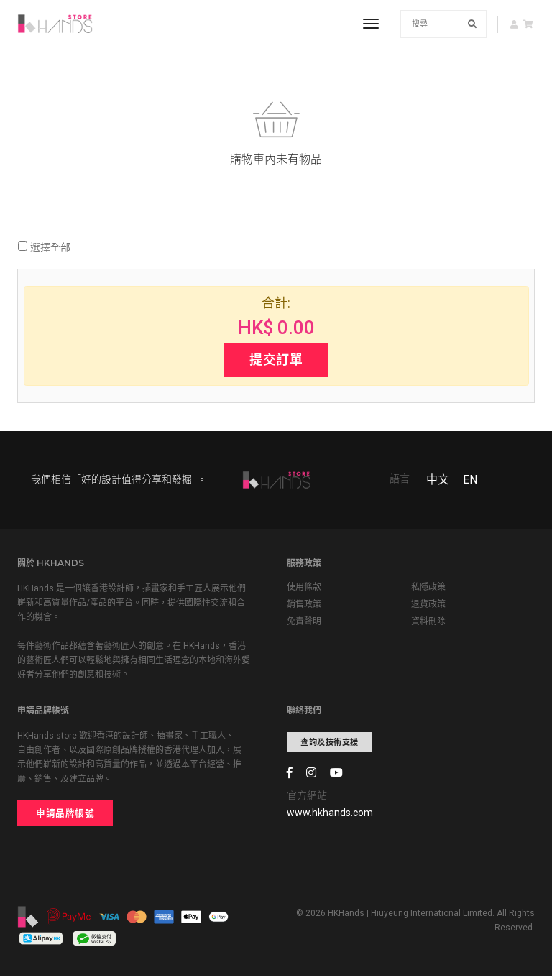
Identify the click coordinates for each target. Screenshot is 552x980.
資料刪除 (428, 625)
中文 (438, 482)
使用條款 (304, 591)
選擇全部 (44, 249)
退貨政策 (428, 608)
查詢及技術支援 (330, 746)
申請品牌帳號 (65, 817)
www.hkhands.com (330, 816)
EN (470, 482)
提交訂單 (276, 361)
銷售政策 (304, 608)
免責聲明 (304, 625)
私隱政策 (428, 591)
